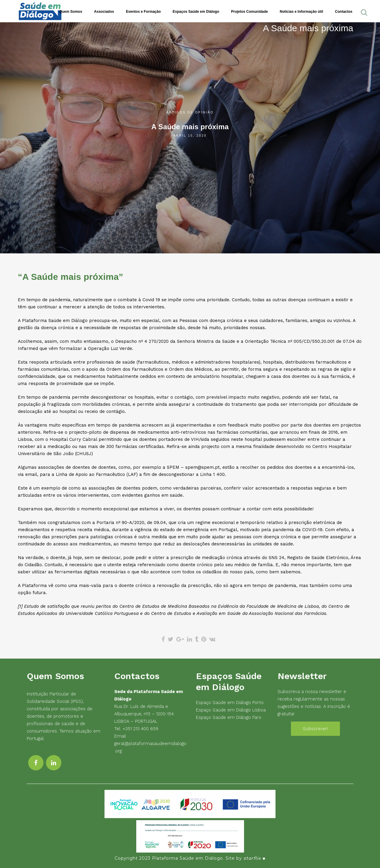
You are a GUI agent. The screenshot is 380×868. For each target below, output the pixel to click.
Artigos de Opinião (190, 112)
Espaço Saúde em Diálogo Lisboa (231, 710)
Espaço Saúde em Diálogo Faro (229, 717)
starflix (252, 858)
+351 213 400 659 (140, 729)
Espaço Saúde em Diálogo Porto (230, 703)
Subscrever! (315, 729)
